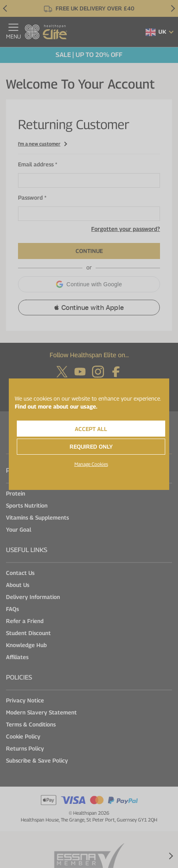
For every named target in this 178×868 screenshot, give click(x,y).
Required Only (91, 446)
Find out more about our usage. (56, 406)
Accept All (91, 429)
